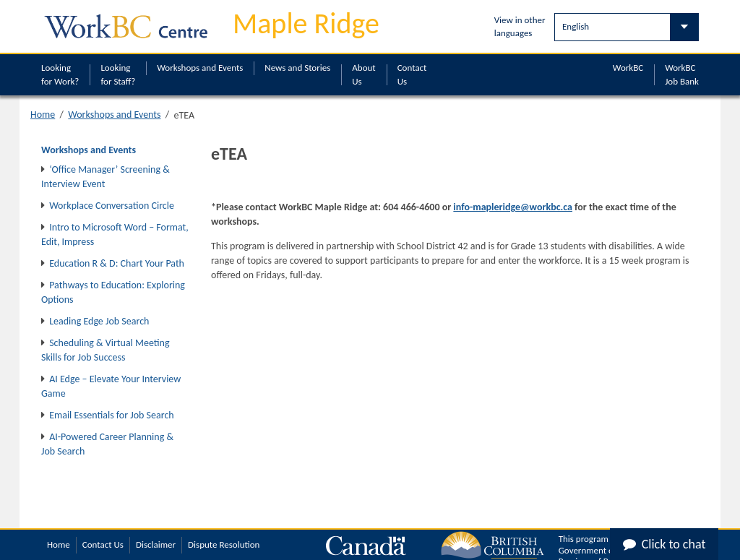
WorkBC (628, 68)
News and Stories (297, 68)
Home (43, 115)
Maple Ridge (306, 23)
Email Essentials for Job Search (111, 415)
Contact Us (412, 74)
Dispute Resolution (224, 544)
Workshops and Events (200, 68)
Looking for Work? (60, 74)
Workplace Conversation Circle (112, 206)
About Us (363, 74)
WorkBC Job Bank (682, 74)
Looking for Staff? (118, 74)
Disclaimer (156, 544)
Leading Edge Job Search (99, 321)
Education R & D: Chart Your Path (117, 263)
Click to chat (664, 544)
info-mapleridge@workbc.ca (513, 207)
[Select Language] (627, 27)
